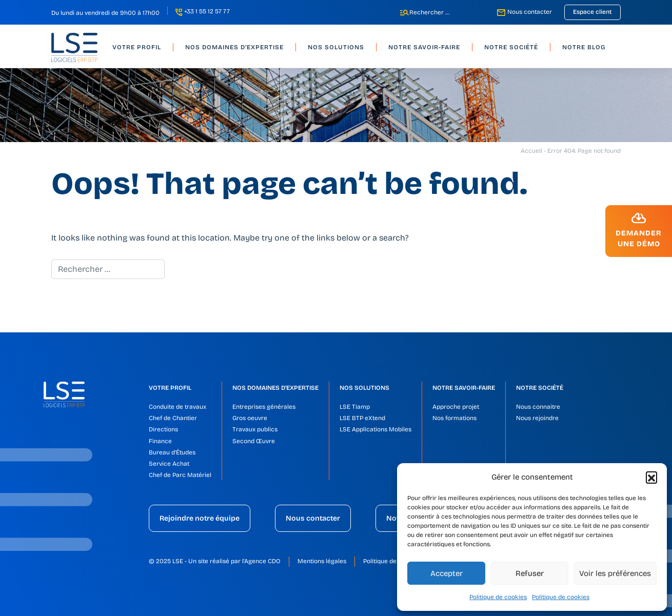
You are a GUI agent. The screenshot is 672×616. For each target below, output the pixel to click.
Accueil (531, 151)
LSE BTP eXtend (362, 418)
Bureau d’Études (172, 452)
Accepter (447, 573)
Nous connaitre (538, 407)
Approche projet (456, 407)
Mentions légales (322, 561)
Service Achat (169, 464)
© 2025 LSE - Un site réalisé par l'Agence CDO (215, 561)
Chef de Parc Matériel (180, 475)
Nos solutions (364, 388)
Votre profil (170, 388)
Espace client (592, 12)
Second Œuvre (254, 441)
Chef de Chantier (173, 418)
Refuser (530, 573)
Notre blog (584, 47)
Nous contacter (530, 12)
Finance (160, 441)
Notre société (540, 388)
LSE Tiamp (355, 407)
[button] (651, 477)
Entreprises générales (264, 407)
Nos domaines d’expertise (275, 388)
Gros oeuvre (250, 418)
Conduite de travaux (177, 407)
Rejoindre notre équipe (200, 518)
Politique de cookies (498, 597)
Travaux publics (255, 429)
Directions (163, 429)
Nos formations (454, 418)
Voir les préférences (615, 573)
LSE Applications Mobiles (375, 429)
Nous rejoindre (537, 418)
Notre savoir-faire (464, 388)
